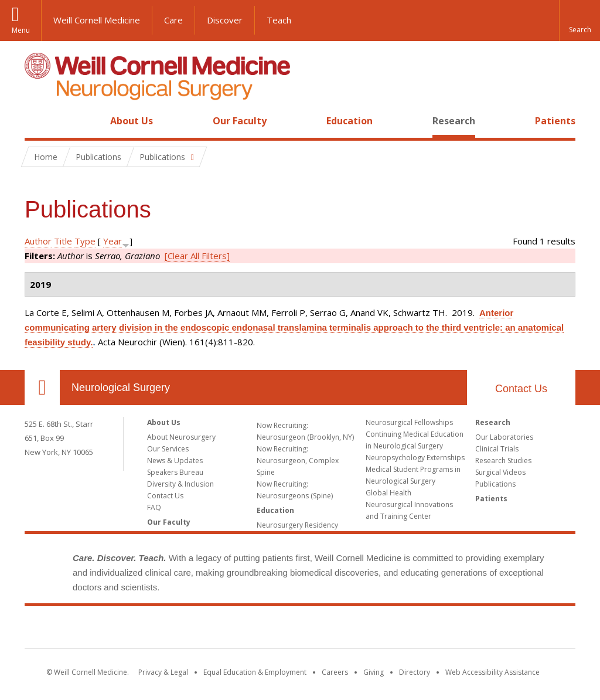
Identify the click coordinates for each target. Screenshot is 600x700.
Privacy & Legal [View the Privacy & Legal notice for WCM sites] (163, 672)
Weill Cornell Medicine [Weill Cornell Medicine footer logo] (300, 630)
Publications (495, 484)
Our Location (42, 388)
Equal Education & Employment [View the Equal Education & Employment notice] (255, 672)
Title (63, 241)
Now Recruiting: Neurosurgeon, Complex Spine (298, 461)
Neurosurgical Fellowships (409, 422)
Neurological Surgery (121, 388)
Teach (279, 20)
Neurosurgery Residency (297, 525)
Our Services (168, 449)
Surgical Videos (500, 472)
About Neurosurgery (181, 437)
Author (38, 241)
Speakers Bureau (175, 472)
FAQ (154, 507)
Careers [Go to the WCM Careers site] (335, 672)
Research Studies (503, 461)
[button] (579, 21)
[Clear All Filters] (197, 256)
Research (454, 121)
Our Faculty (240, 121)
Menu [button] (21, 30)
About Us (132, 121)
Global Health (388, 493)
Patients (555, 121)
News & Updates (175, 461)
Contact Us (521, 389)
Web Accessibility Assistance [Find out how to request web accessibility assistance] (492, 672)
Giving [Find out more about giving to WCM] (374, 672)
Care (173, 20)
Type (85, 241)
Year (112, 241)
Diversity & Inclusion (180, 484)
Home (37, 121)
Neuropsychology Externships (415, 458)
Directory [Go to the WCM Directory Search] (415, 672)
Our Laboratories (504, 437)
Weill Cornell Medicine (97, 20)
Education (350, 121)
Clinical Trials (497, 449)
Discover (225, 20)
